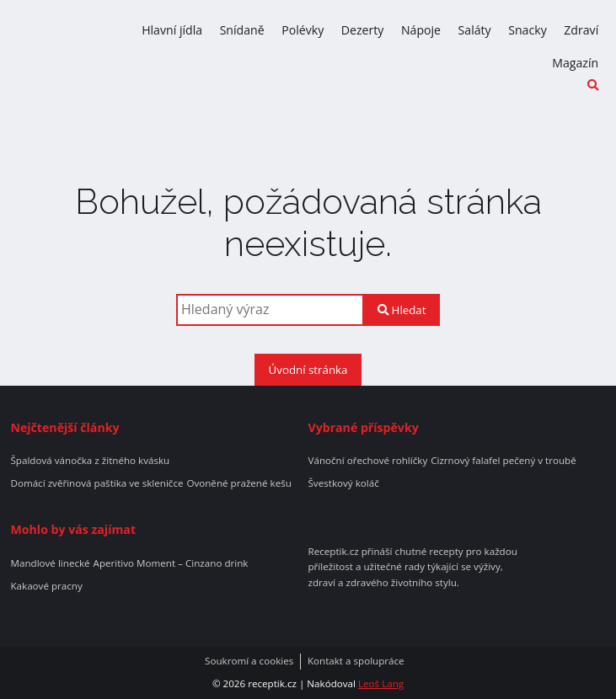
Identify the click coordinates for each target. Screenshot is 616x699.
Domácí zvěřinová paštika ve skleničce (96, 483)
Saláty (475, 30)
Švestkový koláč (344, 483)
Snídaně (242, 30)
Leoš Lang (381, 683)
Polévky (303, 30)
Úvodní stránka (308, 370)
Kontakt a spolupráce (356, 661)
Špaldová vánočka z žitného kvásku (90, 461)
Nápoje (421, 30)
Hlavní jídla (172, 30)
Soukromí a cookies (249, 661)
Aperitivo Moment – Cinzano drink (171, 563)
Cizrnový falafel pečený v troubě (504, 461)
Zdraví (581, 30)
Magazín (575, 63)
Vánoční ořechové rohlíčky (368, 461)
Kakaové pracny (46, 586)
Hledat (402, 310)
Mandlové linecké (50, 563)
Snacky (528, 30)
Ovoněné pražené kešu (238, 483)
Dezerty (363, 30)
